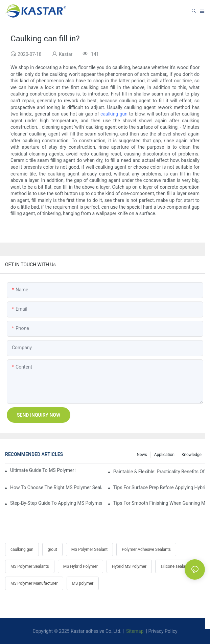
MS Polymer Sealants (30, 566)
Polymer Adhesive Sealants (146, 549)
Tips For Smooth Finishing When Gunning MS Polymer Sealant (159, 503)
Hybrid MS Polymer (129, 566)
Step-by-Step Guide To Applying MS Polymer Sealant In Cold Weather (56, 503)
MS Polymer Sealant (89, 549)
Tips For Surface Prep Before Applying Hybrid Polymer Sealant (159, 487)
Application (164, 455)
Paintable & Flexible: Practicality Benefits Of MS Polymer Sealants (159, 472)
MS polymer (83, 583)
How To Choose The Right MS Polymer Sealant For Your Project (56, 487)
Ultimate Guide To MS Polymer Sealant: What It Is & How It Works (43, 470)
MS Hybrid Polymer (80, 566)
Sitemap (134, 631)
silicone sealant (175, 566)
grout (52, 549)
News (142, 455)
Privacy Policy (163, 631)
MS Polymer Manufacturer (34, 583)
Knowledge (192, 455)
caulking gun (114, 114)
